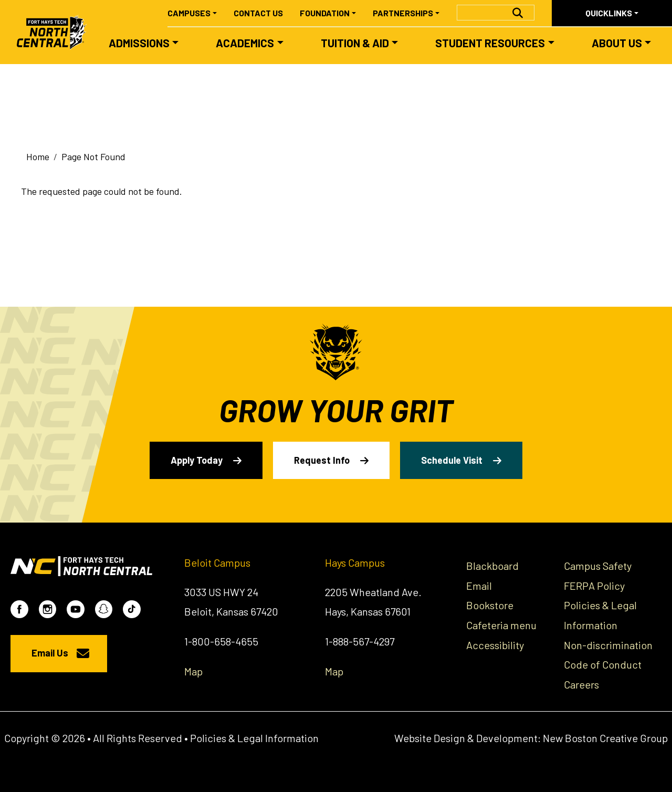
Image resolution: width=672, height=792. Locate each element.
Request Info (322, 460)
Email (479, 586)
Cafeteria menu (501, 625)
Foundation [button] (325, 13)
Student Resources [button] (490, 43)
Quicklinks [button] (609, 13)
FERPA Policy (594, 586)
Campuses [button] (189, 13)
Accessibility (495, 645)
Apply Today (197, 460)
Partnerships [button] (403, 13)
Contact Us (258, 13)
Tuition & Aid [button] (355, 43)
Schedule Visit (452, 460)
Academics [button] (245, 43)
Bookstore (490, 605)
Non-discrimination (608, 645)
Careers (581, 684)
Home (38, 157)
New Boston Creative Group (605, 738)
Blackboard (492, 566)
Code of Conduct (603, 664)
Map (193, 671)
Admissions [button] (139, 43)
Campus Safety (598, 566)
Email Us (50, 653)
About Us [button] (617, 43)
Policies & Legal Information (254, 738)
